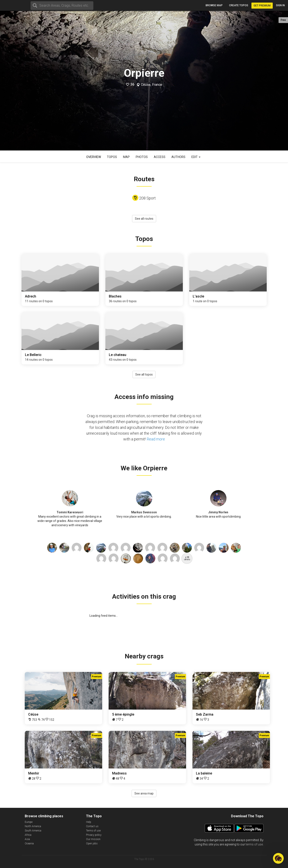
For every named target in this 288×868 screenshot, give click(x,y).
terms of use (254, 844)
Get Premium (262, 6)
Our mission (93, 839)
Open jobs (92, 843)
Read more (156, 439)
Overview (94, 157)
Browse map (214, 5)
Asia (27, 839)
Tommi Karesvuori (70, 512)
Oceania (29, 843)
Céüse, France (152, 85)
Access (160, 157)
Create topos (239, 5)
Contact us (92, 826)
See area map (144, 793)
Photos (142, 157)
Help (89, 822)
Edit (196, 157)
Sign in (280, 5)
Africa (28, 835)
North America (33, 826)
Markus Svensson (144, 512)
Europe (29, 822)
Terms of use (93, 831)
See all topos (144, 374)
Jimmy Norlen (218, 512)
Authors (178, 157)
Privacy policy (94, 835)
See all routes (144, 219)
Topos (112, 157)
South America (33, 831)
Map (126, 157)
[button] (278, 858)
